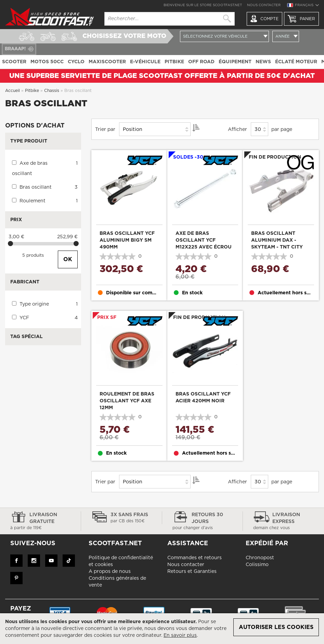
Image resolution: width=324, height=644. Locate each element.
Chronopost (260, 558)
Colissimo (257, 565)
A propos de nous (110, 572)
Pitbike (33, 91)
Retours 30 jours (203, 522)
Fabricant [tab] (25, 282)
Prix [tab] (16, 220)
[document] (162, 629)
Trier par (105, 130)
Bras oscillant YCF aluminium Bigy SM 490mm (127, 240)
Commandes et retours (195, 558)
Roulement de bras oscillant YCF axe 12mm (127, 401)
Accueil (13, 91)
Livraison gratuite (40, 522)
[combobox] (170, 19)
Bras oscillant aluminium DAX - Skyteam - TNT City (277, 240)
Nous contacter (264, 5)
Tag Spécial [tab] (27, 337)
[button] (303, 6)
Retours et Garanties (192, 572)
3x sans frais (121, 518)
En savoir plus (180, 635)
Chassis (52, 91)
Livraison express (283, 522)
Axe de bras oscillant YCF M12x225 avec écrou (204, 240)
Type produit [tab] (29, 141)
